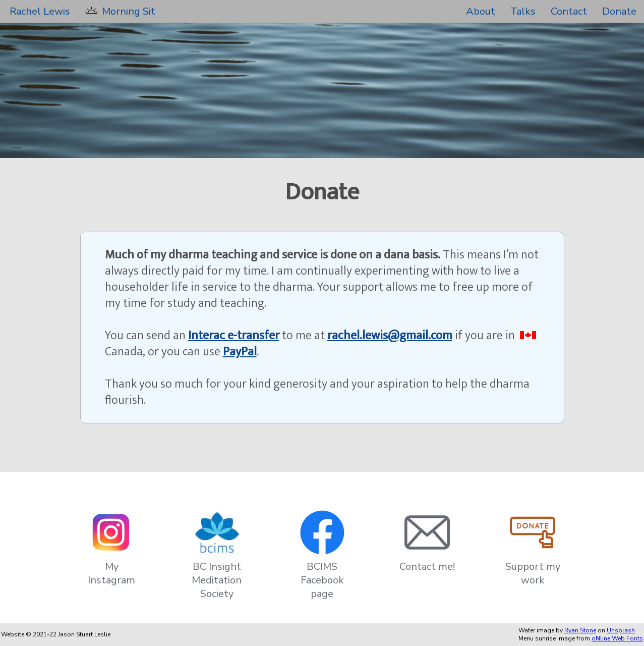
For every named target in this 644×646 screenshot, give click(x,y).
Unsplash (621, 630)
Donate (619, 11)
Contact (569, 11)
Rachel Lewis (40, 11)
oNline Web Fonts (617, 638)
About (481, 11)
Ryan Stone (580, 630)
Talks (523, 11)
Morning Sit (129, 11)
